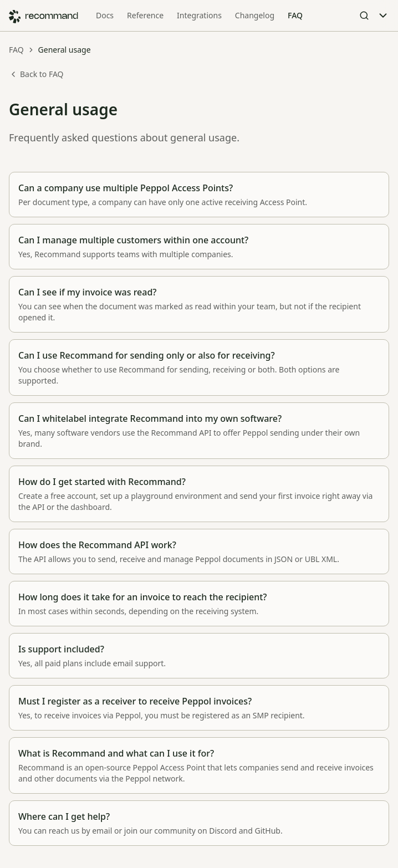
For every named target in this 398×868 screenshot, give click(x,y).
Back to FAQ (36, 74)
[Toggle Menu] (383, 16)
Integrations (199, 15)
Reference (145, 15)
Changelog (255, 15)
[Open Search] (364, 16)
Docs (105, 15)
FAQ (295, 15)
